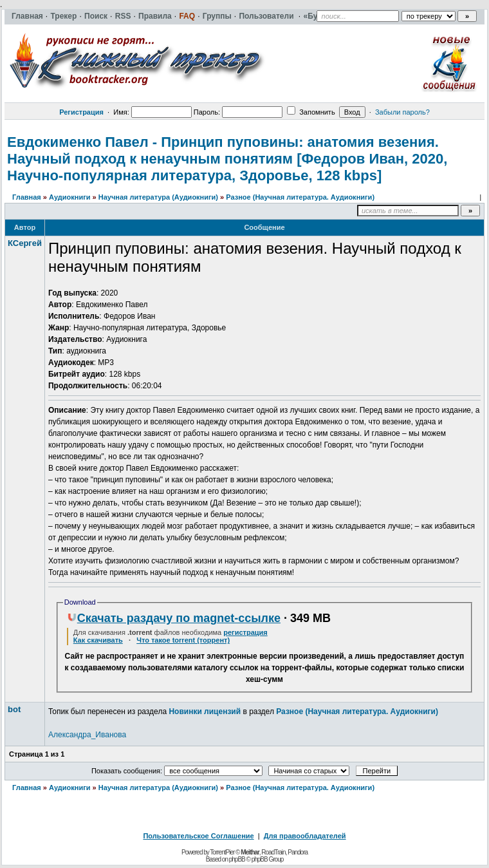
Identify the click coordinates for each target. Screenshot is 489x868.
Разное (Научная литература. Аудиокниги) (300, 197)
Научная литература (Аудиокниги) (158, 197)
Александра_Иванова (87, 735)
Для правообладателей (305, 836)
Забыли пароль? (402, 112)
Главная (27, 197)
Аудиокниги (70, 197)
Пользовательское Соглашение (198, 836)
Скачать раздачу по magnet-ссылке (174, 618)
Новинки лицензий (205, 712)
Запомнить (311, 112)
